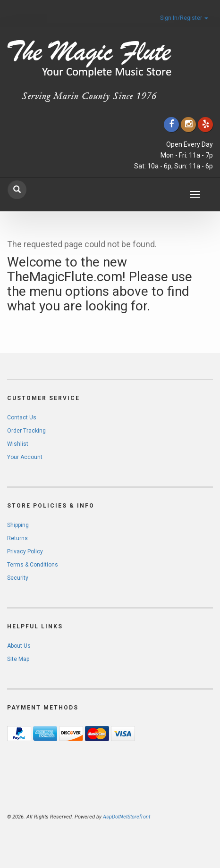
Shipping (18, 525)
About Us (19, 646)
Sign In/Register (184, 18)
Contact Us (22, 417)
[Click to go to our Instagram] (188, 124)
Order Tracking (26, 431)
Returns (17, 538)
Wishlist (18, 444)
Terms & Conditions (33, 565)
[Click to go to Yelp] (205, 124)
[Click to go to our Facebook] (171, 124)
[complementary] (152, 816)
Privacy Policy (25, 551)
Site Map (18, 659)
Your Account (25, 457)
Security (18, 578)
